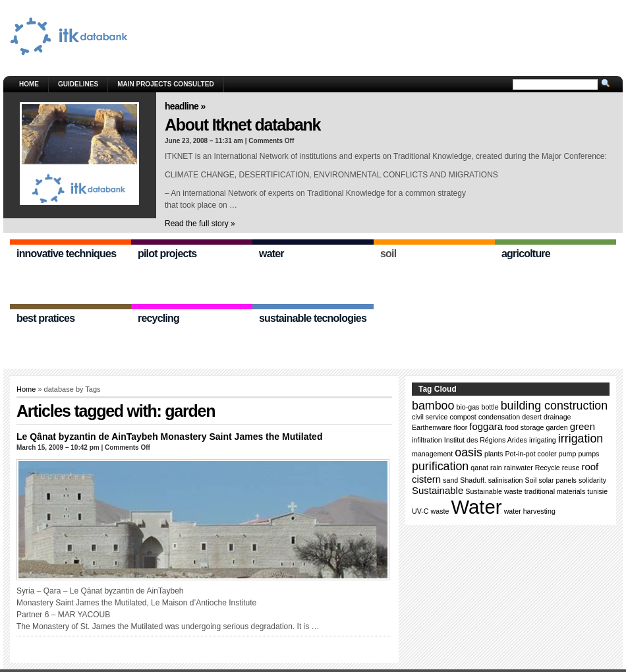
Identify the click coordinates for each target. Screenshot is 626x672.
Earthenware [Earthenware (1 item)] (432, 427)
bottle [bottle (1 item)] (490, 407)
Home (29, 84)
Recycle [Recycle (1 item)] (548, 468)
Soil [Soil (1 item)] (531, 480)
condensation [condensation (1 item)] (499, 417)
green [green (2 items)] (583, 426)
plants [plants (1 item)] (494, 454)
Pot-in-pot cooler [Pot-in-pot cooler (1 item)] (530, 454)
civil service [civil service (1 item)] (430, 417)
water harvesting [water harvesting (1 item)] (530, 511)
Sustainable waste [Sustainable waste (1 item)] (494, 491)
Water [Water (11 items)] (476, 507)
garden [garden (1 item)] (556, 427)
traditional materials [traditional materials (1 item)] (555, 491)
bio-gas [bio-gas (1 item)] (468, 407)
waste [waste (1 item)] (440, 511)
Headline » (185, 106)
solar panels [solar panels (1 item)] (557, 480)
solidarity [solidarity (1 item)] (592, 480)
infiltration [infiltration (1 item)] (427, 440)
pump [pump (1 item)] (568, 454)
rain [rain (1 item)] (496, 468)
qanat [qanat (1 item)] (479, 468)
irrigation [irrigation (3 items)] (581, 439)
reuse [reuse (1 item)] (571, 468)
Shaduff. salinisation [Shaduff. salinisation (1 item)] (491, 480)
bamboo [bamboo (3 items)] (433, 406)
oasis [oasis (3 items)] (469, 452)
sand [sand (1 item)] (450, 480)
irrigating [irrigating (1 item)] (543, 440)
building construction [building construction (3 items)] (555, 406)
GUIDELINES (78, 84)
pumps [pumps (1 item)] (588, 454)
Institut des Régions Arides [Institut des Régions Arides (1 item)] (486, 440)
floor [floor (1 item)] (460, 427)
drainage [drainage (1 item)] (557, 417)
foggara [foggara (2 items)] (486, 426)
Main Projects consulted (166, 84)
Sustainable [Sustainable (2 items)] (438, 490)
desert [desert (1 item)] (532, 417)
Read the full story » (200, 224)
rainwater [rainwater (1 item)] (519, 468)
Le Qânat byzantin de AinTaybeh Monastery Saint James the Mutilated (169, 437)
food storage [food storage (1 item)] (524, 427)
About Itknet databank (242, 125)
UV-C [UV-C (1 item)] (420, 511)
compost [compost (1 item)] (463, 417)
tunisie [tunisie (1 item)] (597, 491)
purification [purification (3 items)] (440, 466)
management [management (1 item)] (432, 454)
